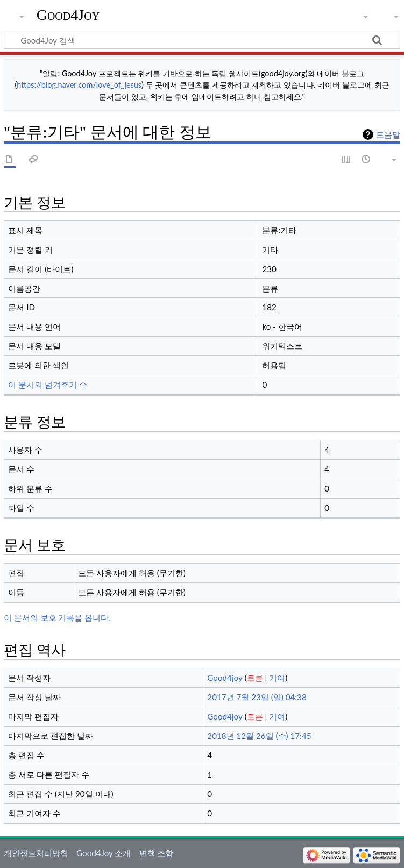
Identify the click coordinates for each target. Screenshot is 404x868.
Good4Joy (68, 15)
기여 (277, 678)
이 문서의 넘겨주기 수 (48, 385)
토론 (255, 678)
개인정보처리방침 (36, 853)
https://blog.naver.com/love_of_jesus (79, 85)
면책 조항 (157, 853)
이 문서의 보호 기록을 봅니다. (57, 617)
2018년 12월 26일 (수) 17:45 (259, 736)
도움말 (388, 134)
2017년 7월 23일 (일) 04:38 (257, 697)
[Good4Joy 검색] (202, 40)
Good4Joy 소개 (104, 853)
